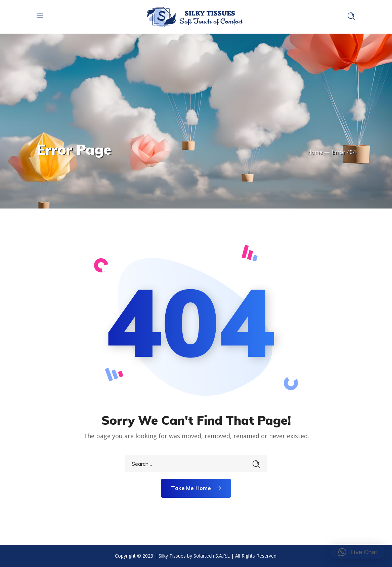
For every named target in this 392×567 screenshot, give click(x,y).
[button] (358, 552)
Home (315, 152)
